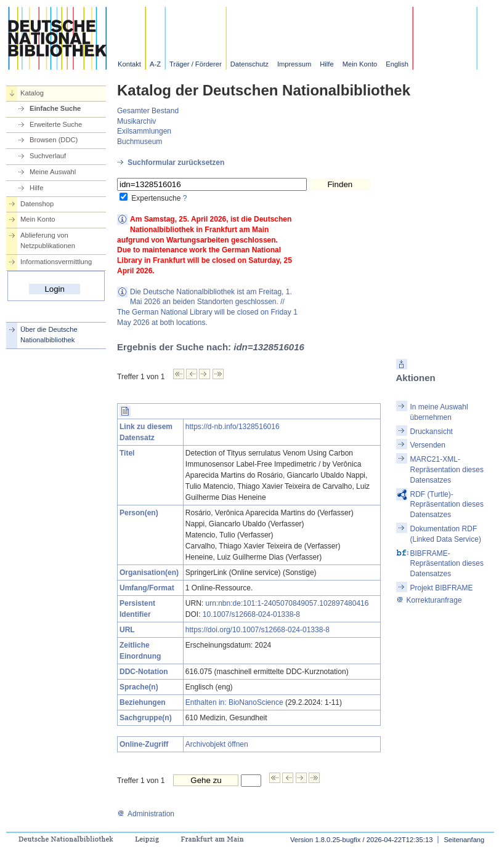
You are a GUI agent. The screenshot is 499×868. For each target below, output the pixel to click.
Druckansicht (432, 432)
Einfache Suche (55, 108)
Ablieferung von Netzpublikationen (48, 240)
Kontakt (129, 64)
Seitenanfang (464, 840)
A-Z (155, 64)
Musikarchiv (136, 121)
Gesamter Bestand (148, 111)
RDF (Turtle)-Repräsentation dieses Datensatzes (447, 505)
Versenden (428, 445)
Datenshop (37, 204)
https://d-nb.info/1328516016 (233, 427)
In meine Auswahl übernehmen (439, 412)
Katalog (32, 93)
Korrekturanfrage (429, 600)
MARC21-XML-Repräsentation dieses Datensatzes (447, 470)
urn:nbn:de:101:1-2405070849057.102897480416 (287, 603)
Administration (146, 814)
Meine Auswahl (53, 172)
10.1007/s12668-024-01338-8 (251, 614)
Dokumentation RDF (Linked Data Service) (446, 534)
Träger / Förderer (196, 64)
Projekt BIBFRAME (442, 588)
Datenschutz (249, 64)
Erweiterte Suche (56, 124)
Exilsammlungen (144, 131)
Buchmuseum (140, 142)
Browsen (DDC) (54, 140)
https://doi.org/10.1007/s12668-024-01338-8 (258, 630)
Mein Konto (360, 64)
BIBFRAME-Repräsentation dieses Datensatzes (447, 564)
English (397, 64)
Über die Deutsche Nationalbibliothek (49, 335)
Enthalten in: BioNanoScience (234, 702)
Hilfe (327, 64)
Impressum (294, 64)
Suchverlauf (48, 156)
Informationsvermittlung (56, 262)
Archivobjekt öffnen (217, 744)
